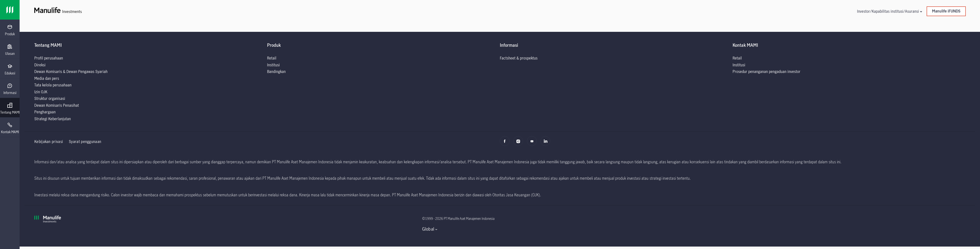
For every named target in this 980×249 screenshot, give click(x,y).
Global (428, 229)
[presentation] (10, 29)
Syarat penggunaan (85, 141)
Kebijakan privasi (49, 141)
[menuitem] (10, 30)
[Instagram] (520, 143)
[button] (889, 11)
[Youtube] (533, 143)
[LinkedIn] (547, 143)
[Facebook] (506, 143)
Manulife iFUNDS (946, 11)
